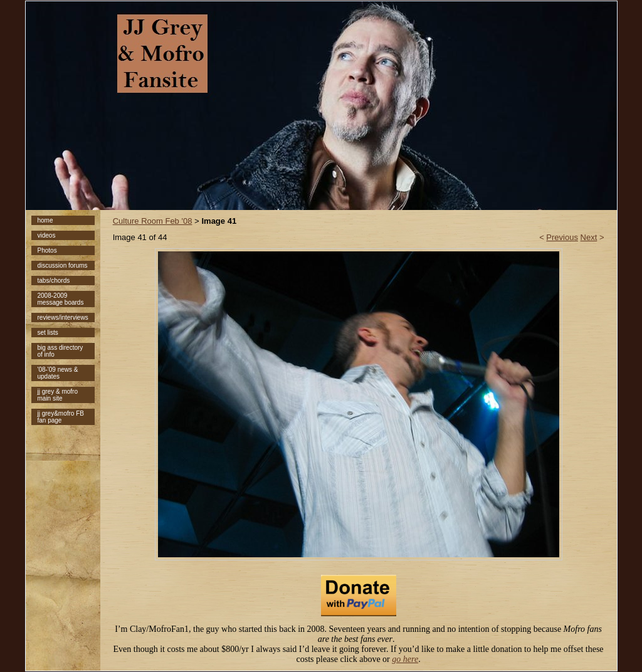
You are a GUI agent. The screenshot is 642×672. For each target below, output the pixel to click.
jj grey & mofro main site (58, 395)
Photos (47, 250)
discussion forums (63, 265)
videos (47, 235)
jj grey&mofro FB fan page (61, 417)
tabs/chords (54, 281)
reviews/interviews (63, 318)
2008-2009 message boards (61, 299)
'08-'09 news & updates (58, 373)
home (45, 220)
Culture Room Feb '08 (153, 221)
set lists (48, 333)
